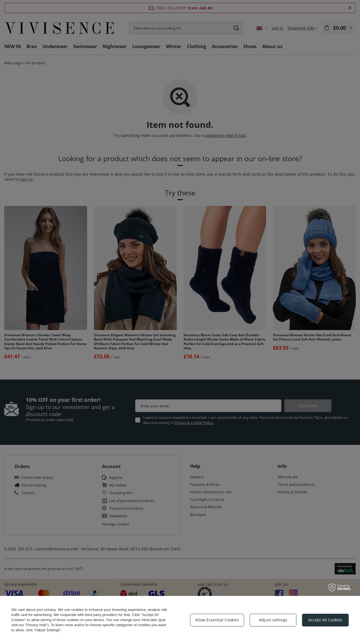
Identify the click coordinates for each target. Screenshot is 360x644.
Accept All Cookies (325, 620)
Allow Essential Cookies (217, 620)
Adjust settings (273, 620)
